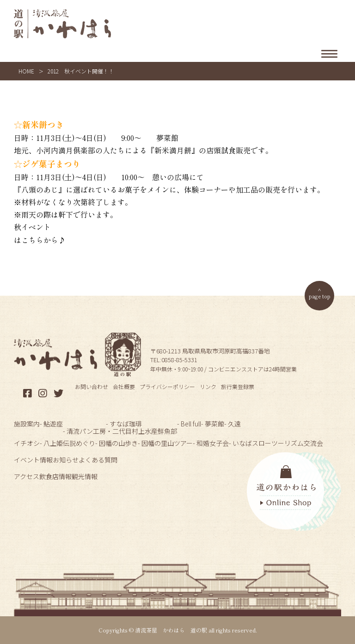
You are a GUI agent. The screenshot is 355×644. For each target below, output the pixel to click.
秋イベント (32, 227)
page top (320, 296)
